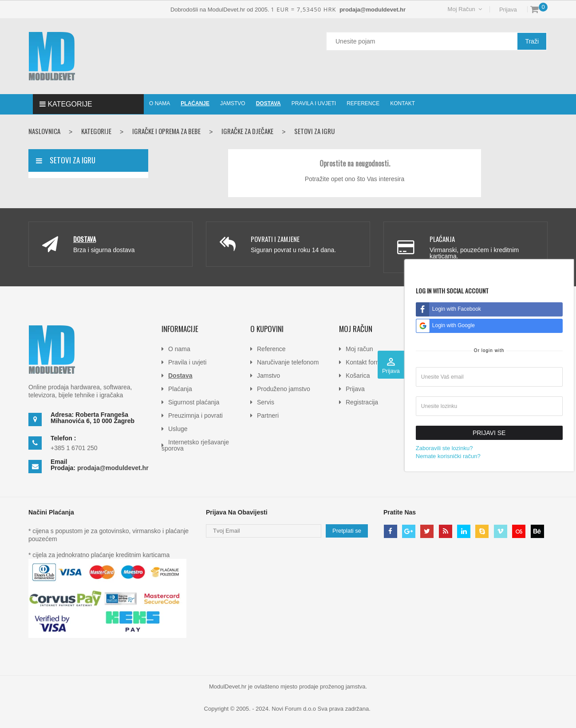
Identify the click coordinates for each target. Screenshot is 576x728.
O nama (179, 349)
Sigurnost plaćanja (194, 402)
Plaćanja (442, 239)
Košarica (358, 376)
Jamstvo (268, 376)
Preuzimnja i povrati (195, 415)
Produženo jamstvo (284, 389)
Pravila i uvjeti (187, 362)
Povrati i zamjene (275, 239)
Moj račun (359, 349)
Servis (266, 402)
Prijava (507, 10)
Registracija (362, 402)
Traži (532, 41)
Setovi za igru (73, 160)
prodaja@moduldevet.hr (113, 468)
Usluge (178, 429)
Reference (271, 349)
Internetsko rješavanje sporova (195, 445)
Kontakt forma (365, 362)
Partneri (268, 415)
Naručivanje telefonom (288, 362)
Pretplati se (347, 531)
